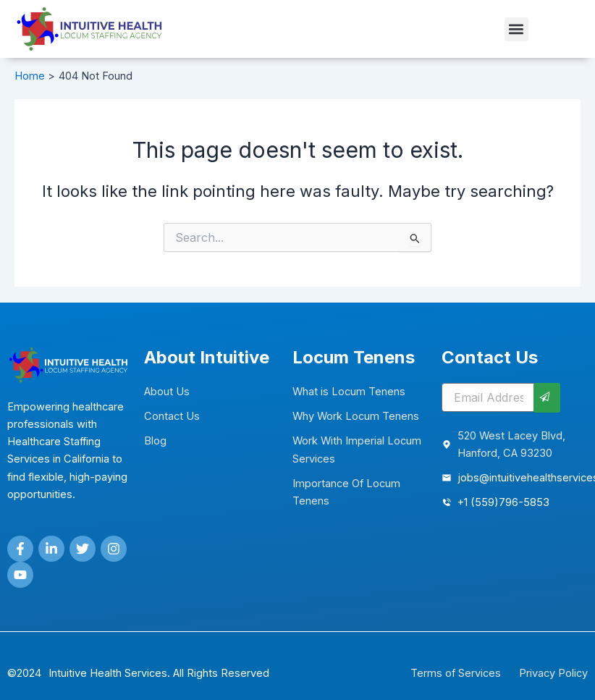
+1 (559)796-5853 (503, 502)
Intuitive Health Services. (109, 673)
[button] (516, 29)
